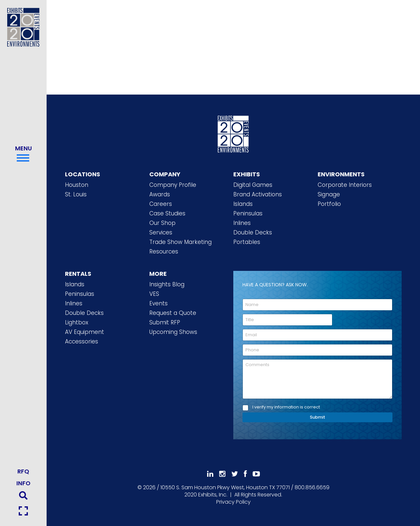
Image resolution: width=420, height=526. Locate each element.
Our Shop (162, 223)
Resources (164, 252)
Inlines (242, 223)
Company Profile (173, 185)
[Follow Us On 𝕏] (235, 474)
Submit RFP (165, 322)
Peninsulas (248, 213)
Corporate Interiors (345, 185)
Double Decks (253, 232)
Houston (77, 185)
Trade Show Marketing (180, 242)
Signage (329, 194)
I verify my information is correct (286, 407)
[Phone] (317, 350)
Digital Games (253, 185)
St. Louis (76, 194)
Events (158, 303)
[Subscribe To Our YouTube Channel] (256, 474)
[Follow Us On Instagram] (222, 474)
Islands (243, 204)
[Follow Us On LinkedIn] (210, 474)
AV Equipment (84, 332)
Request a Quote (173, 313)
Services (161, 232)
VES (154, 294)
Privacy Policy (233, 502)
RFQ (23, 471)
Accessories (82, 341)
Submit (317, 417)
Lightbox (77, 322)
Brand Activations (258, 194)
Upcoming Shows (173, 332)
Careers (161, 204)
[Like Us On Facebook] (245, 474)
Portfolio (329, 204)
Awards (160, 194)
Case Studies (167, 213)
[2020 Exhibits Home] (233, 133)
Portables (247, 242)
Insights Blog (167, 284)
